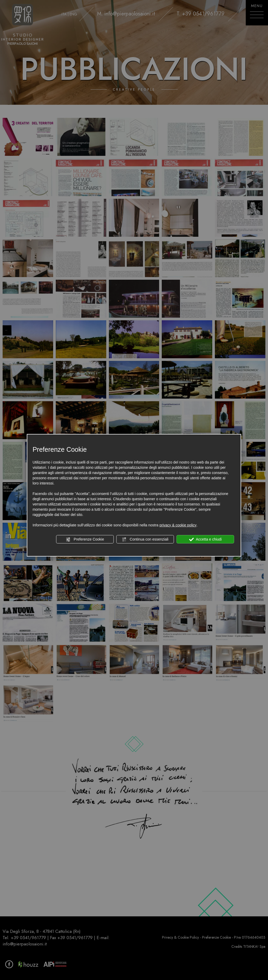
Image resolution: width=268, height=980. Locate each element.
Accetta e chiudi (205, 539)
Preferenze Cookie (85, 539)
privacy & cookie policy (178, 525)
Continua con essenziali (145, 539)
